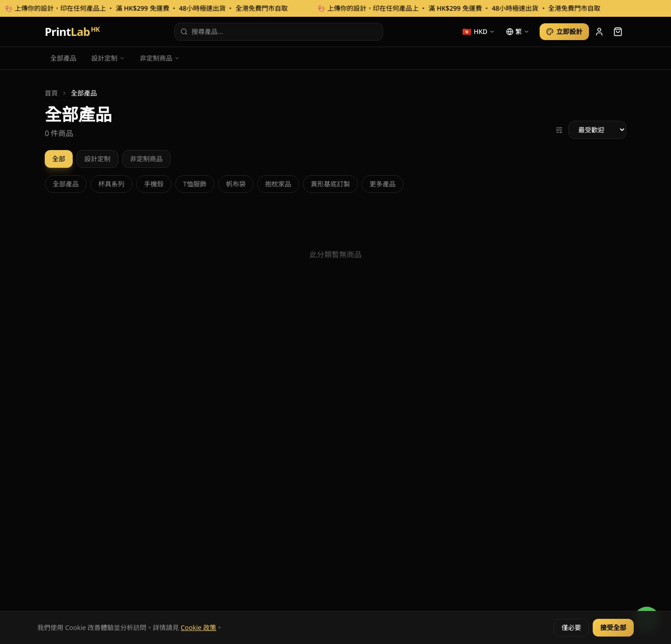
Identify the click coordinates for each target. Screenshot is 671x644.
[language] (518, 32)
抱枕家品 (278, 184)
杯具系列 (111, 184)
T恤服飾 (195, 184)
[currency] (479, 32)
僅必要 (571, 627)
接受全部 (613, 627)
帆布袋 (236, 184)
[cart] (618, 32)
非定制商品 (160, 58)
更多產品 (383, 184)
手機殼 (154, 184)
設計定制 (108, 58)
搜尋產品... (202, 31)
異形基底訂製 (330, 184)
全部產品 (63, 58)
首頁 (51, 93)
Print (72, 32)
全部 (59, 159)
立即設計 (564, 31)
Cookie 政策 (199, 627)
